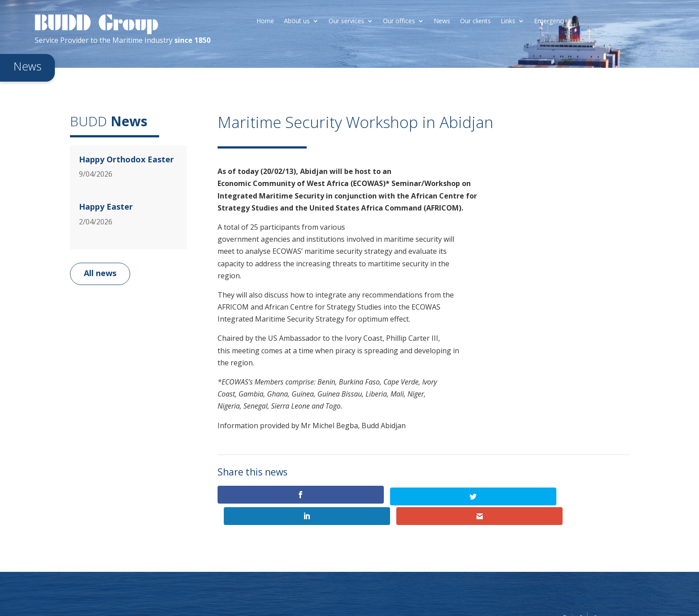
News (442, 21)
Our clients (475, 21)
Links (508, 21)
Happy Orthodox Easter (126, 159)
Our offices (399, 21)
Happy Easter (106, 207)
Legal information (528, 598)
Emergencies (553, 21)
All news (100, 273)
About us (297, 21)
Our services (346, 21)
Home (265, 21)
